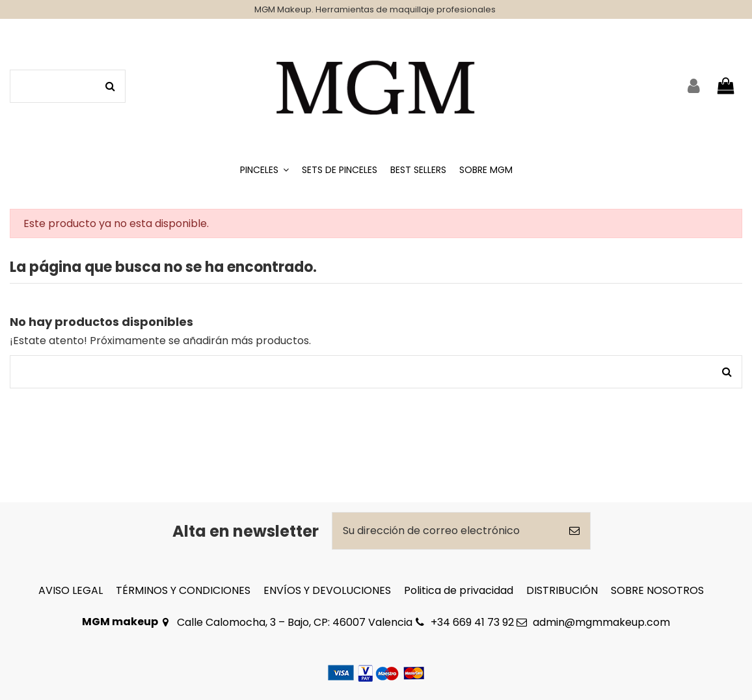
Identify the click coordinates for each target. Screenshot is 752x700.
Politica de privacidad (459, 590)
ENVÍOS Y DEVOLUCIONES (327, 590)
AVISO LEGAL (71, 590)
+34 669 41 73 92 (472, 622)
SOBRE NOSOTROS (657, 590)
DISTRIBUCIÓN (562, 590)
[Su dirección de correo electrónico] (446, 531)
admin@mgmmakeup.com (601, 622)
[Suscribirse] (574, 531)
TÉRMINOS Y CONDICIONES (183, 590)
